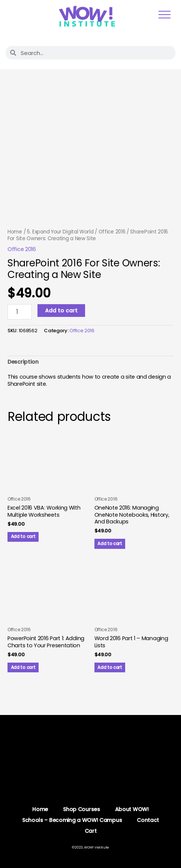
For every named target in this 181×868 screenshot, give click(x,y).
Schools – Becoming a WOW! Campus (72, 820)
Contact (148, 820)
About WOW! (132, 809)
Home (15, 232)
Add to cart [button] (23, 537)
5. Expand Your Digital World (60, 232)
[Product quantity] (20, 312)
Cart (91, 831)
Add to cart (61, 311)
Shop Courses (81, 809)
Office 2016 (112, 232)
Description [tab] (23, 362)
